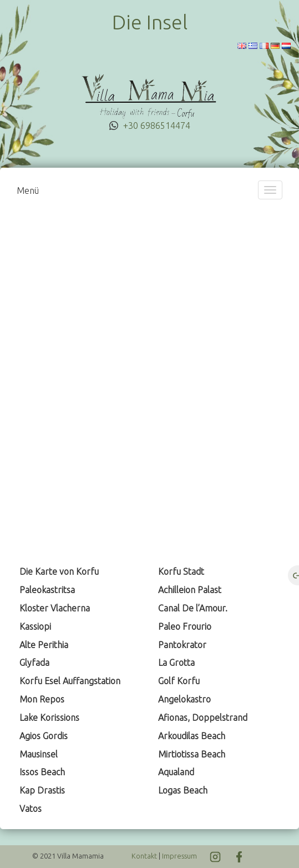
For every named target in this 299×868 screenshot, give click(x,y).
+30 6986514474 (157, 126)
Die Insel (150, 22)
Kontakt (144, 856)
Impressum (179, 856)
